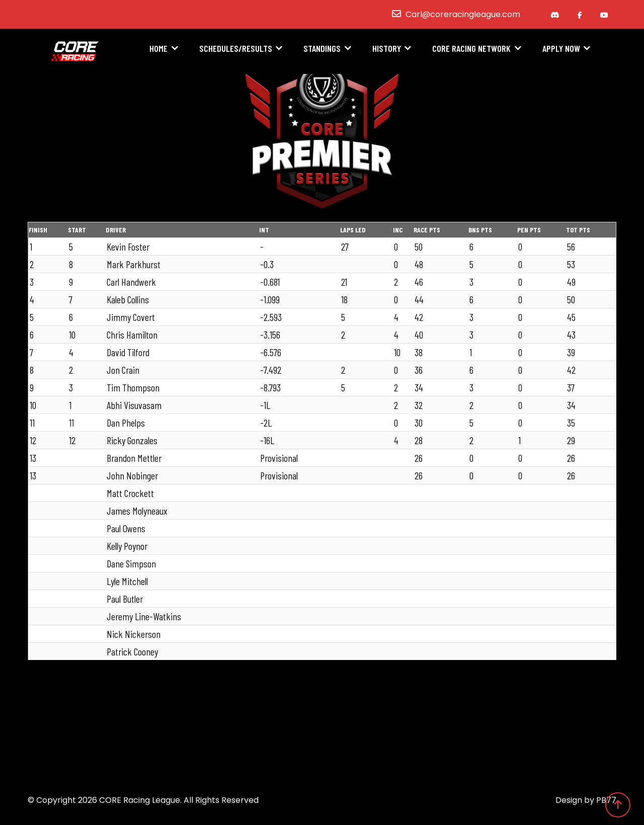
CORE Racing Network (471, 49)
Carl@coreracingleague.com (463, 14)
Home (158, 49)
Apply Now (561, 49)
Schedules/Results (236, 49)
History (387, 49)
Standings (322, 49)
